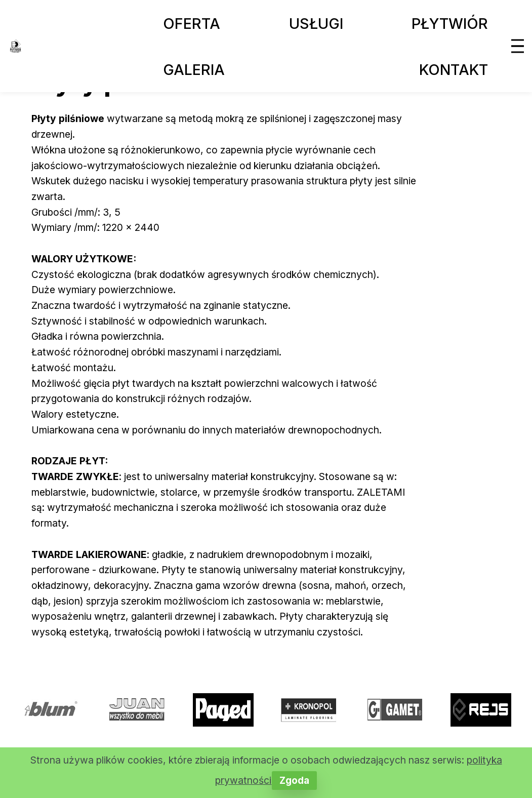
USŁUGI (316, 24)
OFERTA (192, 24)
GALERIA (194, 70)
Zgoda (294, 780)
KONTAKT (454, 70)
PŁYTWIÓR (450, 24)
